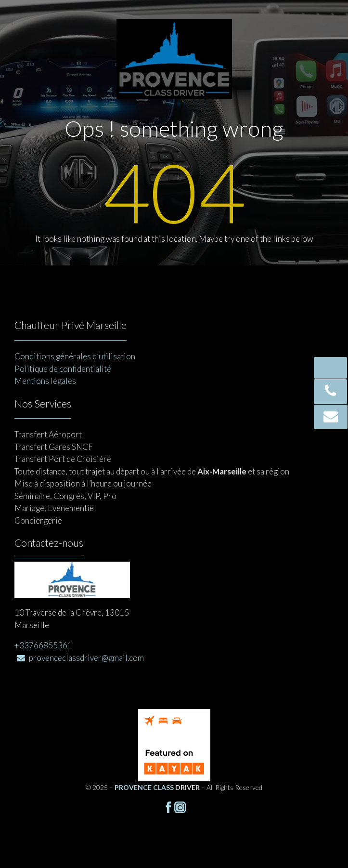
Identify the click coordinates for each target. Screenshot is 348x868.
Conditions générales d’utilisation (75, 356)
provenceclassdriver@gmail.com (80, 658)
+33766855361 (43, 645)
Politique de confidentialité (63, 369)
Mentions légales (45, 381)
